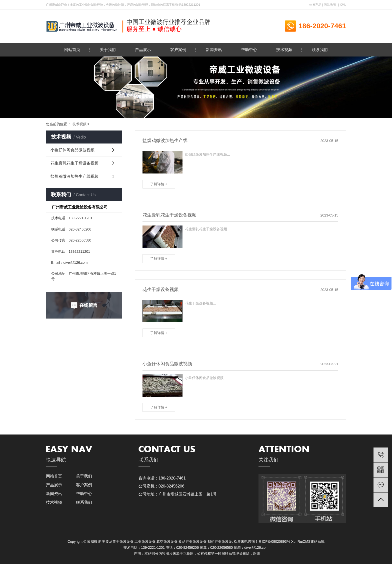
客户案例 (178, 50)
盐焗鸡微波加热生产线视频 (74, 176)
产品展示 (143, 50)
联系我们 (320, 50)
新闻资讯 (214, 50)
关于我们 (108, 50)
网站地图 (330, 5)
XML (343, 5)
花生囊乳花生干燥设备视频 (74, 163)
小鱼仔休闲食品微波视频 (72, 150)
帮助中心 (249, 50)
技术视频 (284, 50)
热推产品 (315, 5)
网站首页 (72, 50)
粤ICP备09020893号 (274, 541)
